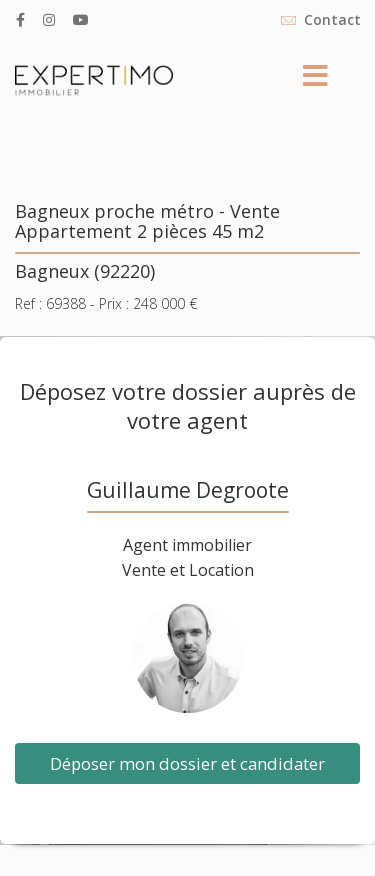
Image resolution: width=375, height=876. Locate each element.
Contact (332, 19)
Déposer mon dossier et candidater (187, 763)
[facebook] (20, 19)
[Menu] (315, 77)
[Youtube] (81, 19)
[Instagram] (49, 19)
